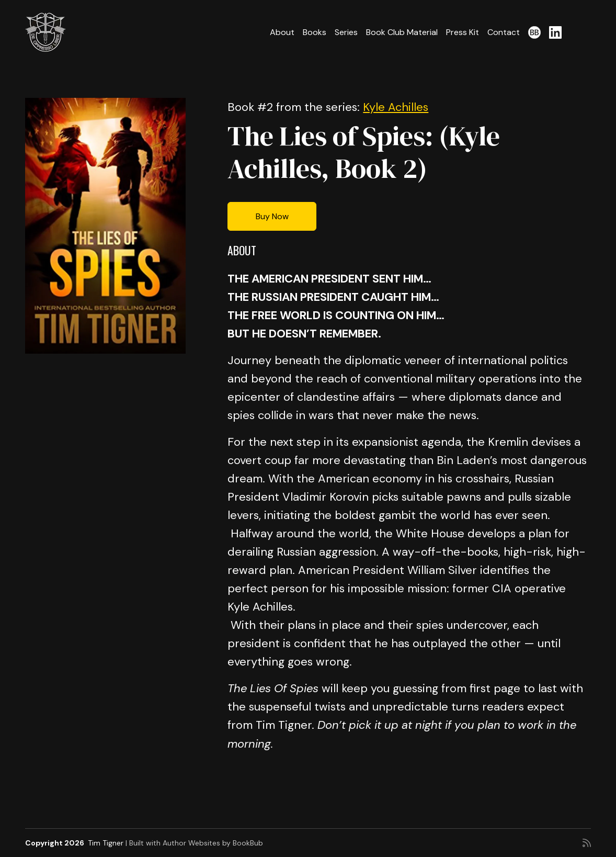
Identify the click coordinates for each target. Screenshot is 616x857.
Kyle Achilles (396, 107)
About (282, 32)
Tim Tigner (106, 843)
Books (315, 32)
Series (346, 32)
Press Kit (463, 32)
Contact (504, 32)
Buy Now (272, 216)
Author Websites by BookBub (213, 843)
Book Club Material (402, 32)
